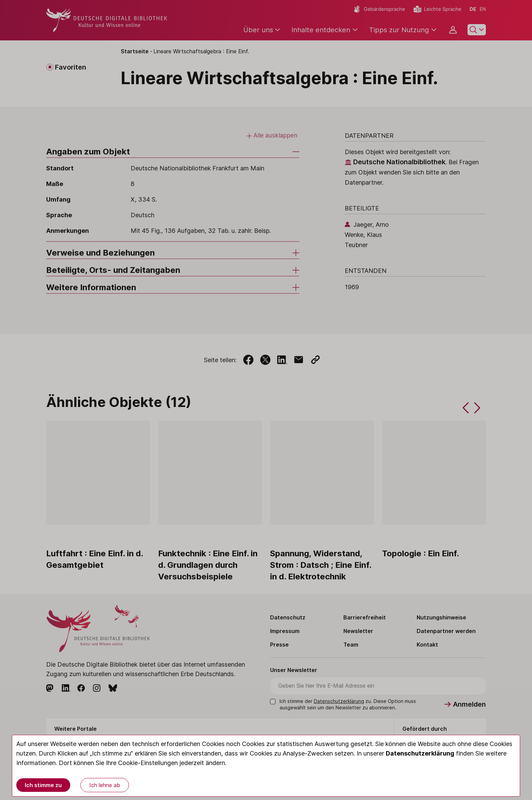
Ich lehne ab (105, 785)
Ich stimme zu (43, 785)
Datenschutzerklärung (420, 753)
